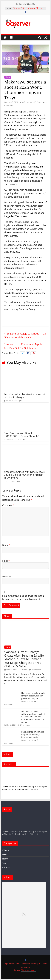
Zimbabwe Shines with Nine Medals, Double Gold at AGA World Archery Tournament (24, 475)
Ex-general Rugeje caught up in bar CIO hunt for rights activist (25, 336)
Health (5, 859)
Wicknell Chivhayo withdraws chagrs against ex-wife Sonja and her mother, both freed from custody (33, 717)
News (8, 647)
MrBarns (25, 102)
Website (6, 576)
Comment (8, 505)
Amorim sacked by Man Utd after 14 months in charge (24, 396)
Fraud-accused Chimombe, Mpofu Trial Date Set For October (23, 346)
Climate (6, 850)
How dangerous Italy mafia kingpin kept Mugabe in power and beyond (33, 696)
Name (6, 545)
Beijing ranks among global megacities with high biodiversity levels (34, 734)
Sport (8, 77)
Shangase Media (29, 970)
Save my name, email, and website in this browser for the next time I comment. (23, 597)
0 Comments (35, 670)
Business (6, 867)
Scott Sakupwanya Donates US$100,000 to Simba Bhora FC (21, 435)
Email (6, 561)
